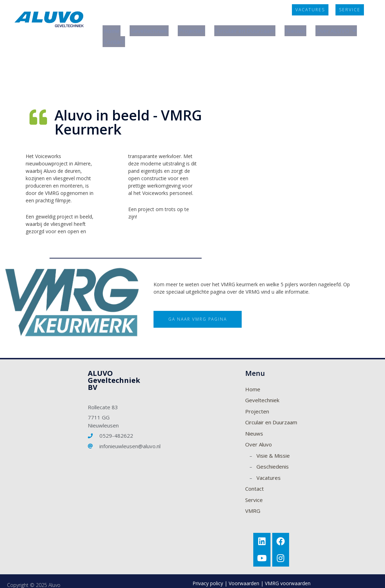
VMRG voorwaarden (288, 576)
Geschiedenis (273, 457)
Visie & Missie (273, 446)
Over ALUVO (125, 35)
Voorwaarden (244, 576)
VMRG (253, 502)
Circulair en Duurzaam (253, 28)
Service (254, 491)
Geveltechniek (151, 28)
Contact (168, 35)
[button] (310, 10)
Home (112, 28)
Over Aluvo (259, 435)
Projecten (196, 28)
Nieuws (307, 28)
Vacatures (269, 469)
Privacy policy (208, 576)
